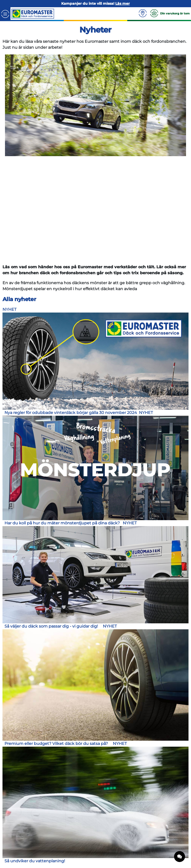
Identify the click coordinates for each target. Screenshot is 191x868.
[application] (180, 857)
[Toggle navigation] (5, 14)
